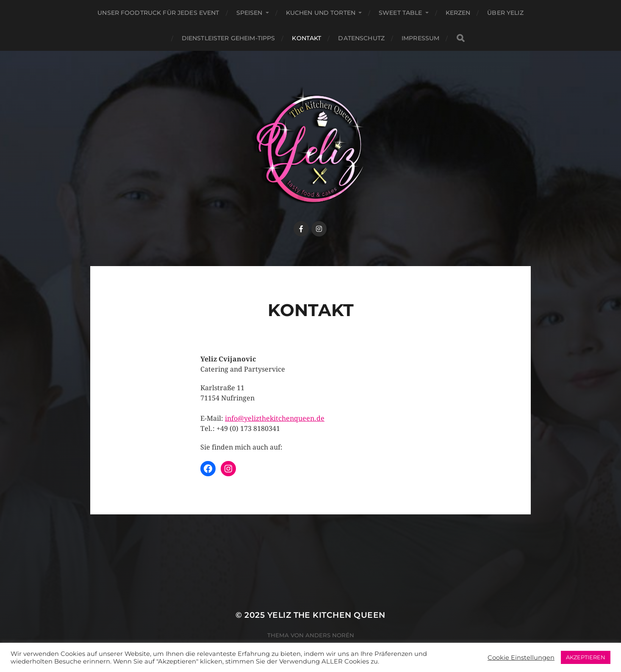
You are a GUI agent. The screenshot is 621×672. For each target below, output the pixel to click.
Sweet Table (401, 13)
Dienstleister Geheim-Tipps (229, 38)
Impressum (420, 38)
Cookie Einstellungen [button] (521, 658)
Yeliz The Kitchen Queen (326, 615)
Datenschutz (361, 38)
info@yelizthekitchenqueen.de (275, 418)
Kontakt (306, 38)
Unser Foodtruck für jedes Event (158, 13)
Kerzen (458, 13)
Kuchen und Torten (321, 13)
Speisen (250, 13)
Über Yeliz (505, 13)
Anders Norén (330, 635)
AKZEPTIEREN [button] (586, 657)
